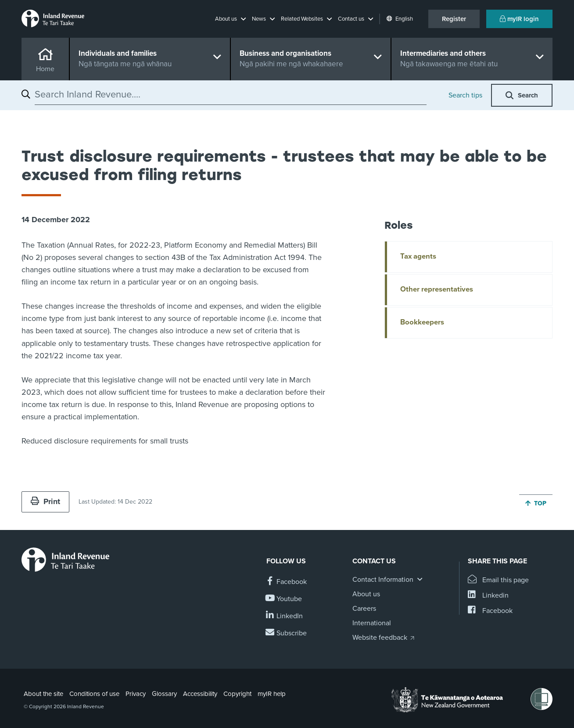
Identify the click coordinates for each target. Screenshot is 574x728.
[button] (230, 19)
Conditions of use (94, 694)
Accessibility (200, 694)
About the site (43, 694)
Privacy (136, 694)
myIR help (272, 694)
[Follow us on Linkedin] (285, 616)
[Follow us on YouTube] (284, 599)
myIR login (519, 19)
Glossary (164, 694)
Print (45, 501)
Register (454, 19)
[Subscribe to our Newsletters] (287, 633)
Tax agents (418, 256)
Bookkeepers (422, 322)
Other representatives (437, 289)
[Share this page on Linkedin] (488, 596)
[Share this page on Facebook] (490, 611)
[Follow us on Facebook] (287, 582)
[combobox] (231, 94)
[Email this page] (498, 580)
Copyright (237, 694)
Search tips (465, 95)
